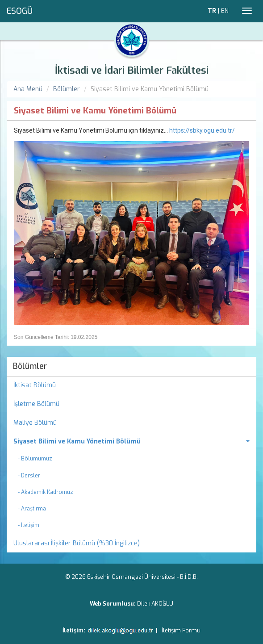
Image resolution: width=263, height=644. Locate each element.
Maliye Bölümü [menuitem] (35, 423)
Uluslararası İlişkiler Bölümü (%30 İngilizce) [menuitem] (77, 543)
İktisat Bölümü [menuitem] (35, 385)
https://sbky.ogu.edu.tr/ (202, 130)
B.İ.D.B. (189, 577)
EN (225, 11)
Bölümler (67, 89)
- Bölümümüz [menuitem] (35, 459)
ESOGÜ (20, 11)
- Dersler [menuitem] (29, 476)
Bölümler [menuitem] (30, 366)
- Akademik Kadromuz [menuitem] (46, 492)
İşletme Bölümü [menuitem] (36, 404)
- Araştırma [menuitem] (32, 509)
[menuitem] (131, 442)
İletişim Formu (181, 630)
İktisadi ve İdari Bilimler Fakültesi (132, 70)
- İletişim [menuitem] (29, 525)
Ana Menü (28, 89)
